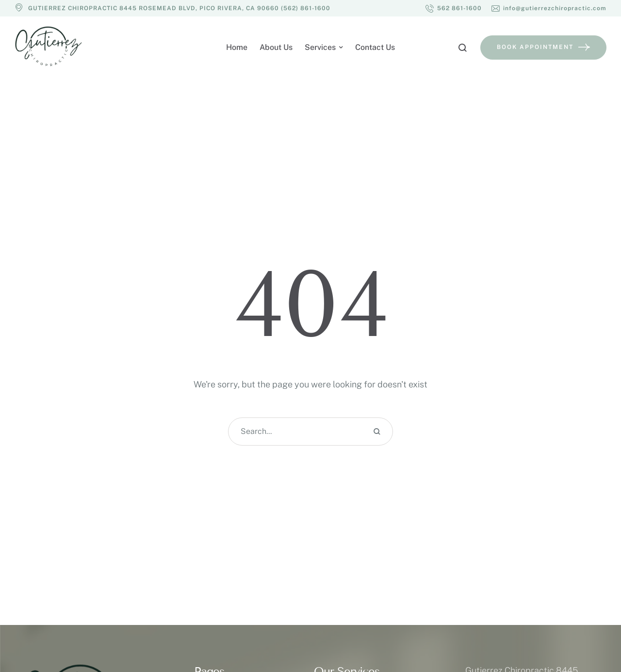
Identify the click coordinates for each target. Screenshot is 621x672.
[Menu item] (237, 48)
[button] (454, 8)
